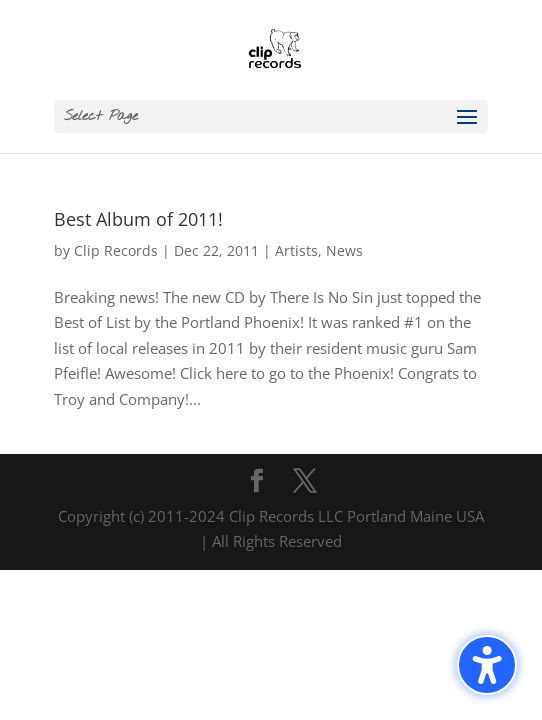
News (344, 250)
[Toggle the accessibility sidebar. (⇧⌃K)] (487, 665)
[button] (271, 116)
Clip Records (116, 250)
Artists (296, 250)
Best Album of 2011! (138, 219)
